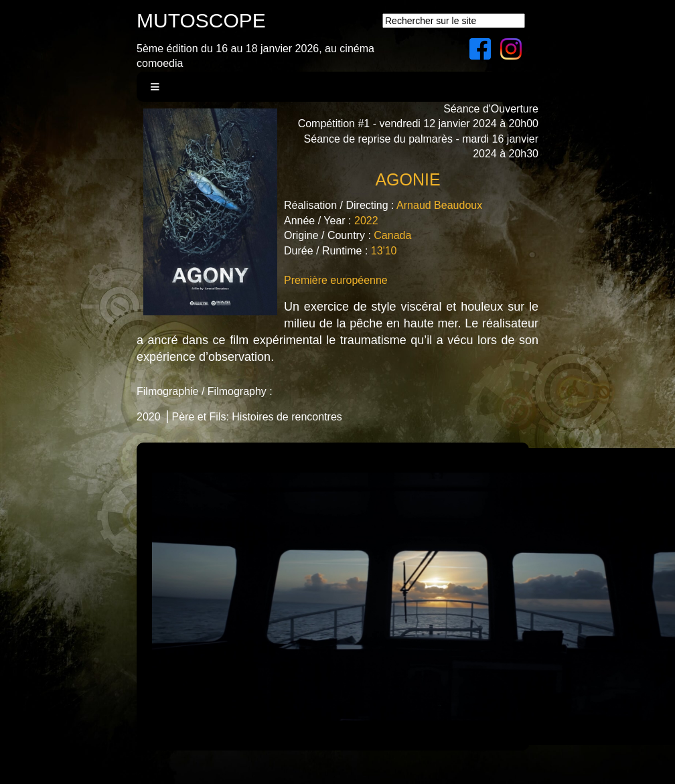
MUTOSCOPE (201, 20)
